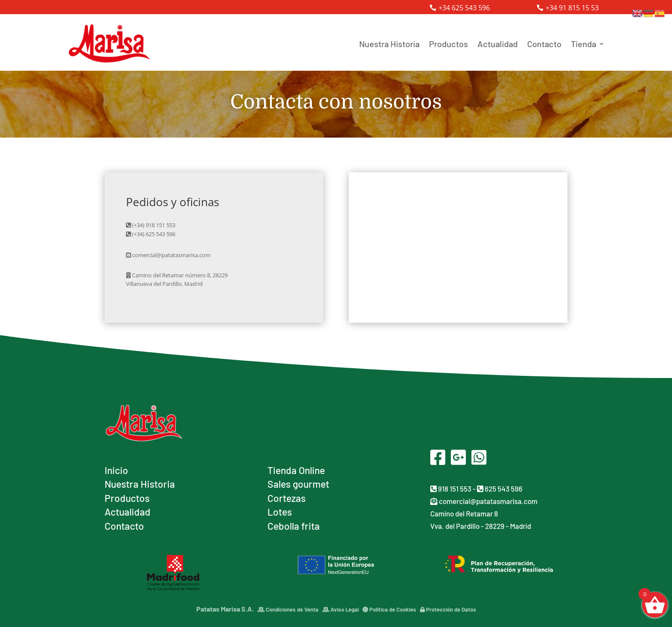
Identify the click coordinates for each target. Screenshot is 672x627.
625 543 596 (500, 489)
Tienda (583, 44)
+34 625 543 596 (464, 8)
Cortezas (286, 498)
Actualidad (498, 44)
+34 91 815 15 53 (572, 8)
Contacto (544, 44)
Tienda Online (296, 470)
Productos (448, 44)
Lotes (280, 512)
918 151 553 (451, 489)
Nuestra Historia (389, 44)
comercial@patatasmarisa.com (484, 501)
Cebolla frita (294, 526)
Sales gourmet (298, 484)
